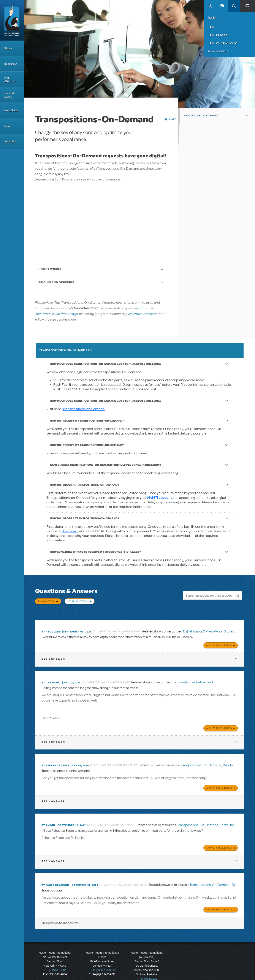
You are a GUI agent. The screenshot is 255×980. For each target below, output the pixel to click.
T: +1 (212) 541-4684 (55, 961)
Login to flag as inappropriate (119, 626)
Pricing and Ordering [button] (201, 115)
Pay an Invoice (216, 51)
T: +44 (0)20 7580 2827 (102, 961)
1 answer (53, 653)
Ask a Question (47, 601)
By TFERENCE (51, 759)
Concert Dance (9, 95)
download (70, 531)
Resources (11, 64)
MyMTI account (159, 497)
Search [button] (234, 6)
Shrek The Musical (232, 817)
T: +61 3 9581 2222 (147, 969)
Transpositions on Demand (84, 409)
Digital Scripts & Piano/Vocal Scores (208, 626)
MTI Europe (219, 35)
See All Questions (78, 601)
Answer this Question (219, 639)
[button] (222, 6)
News (8, 126)
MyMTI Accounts (210, 6)
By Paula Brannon (55, 876)
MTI (213, 27)
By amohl (49, 817)
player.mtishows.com (141, 314)
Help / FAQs (11, 110)
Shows (8, 48)
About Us (10, 141)
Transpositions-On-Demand (192, 676)
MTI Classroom (11, 79)
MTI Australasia (224, 43)
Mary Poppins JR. (235, 758)
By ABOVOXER (51, 626)
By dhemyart (51, 677)
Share (172, 119)
